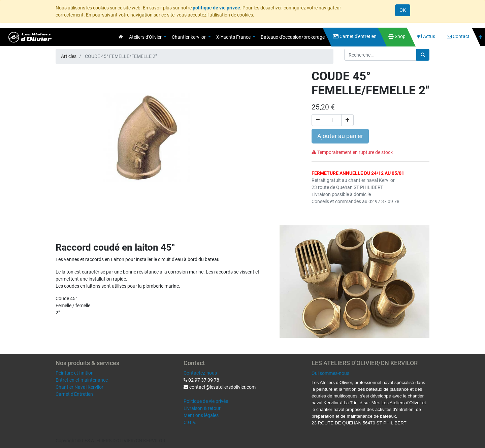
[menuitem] (121, 37)
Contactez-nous (200, 373)
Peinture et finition (75, 373)
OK (403, 10)
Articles (69, 56)
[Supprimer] (318, 120)
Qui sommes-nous (330, 373)
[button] (480, 37)
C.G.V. (190, 422)
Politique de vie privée (206, 401)
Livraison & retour (202, 408)
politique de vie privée (216, 8)
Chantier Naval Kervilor (79, 387)
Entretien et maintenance (82, 380)
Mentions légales (201, 415)
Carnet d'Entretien (74, 394)
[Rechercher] (423, 55)
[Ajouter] (347, 120)
